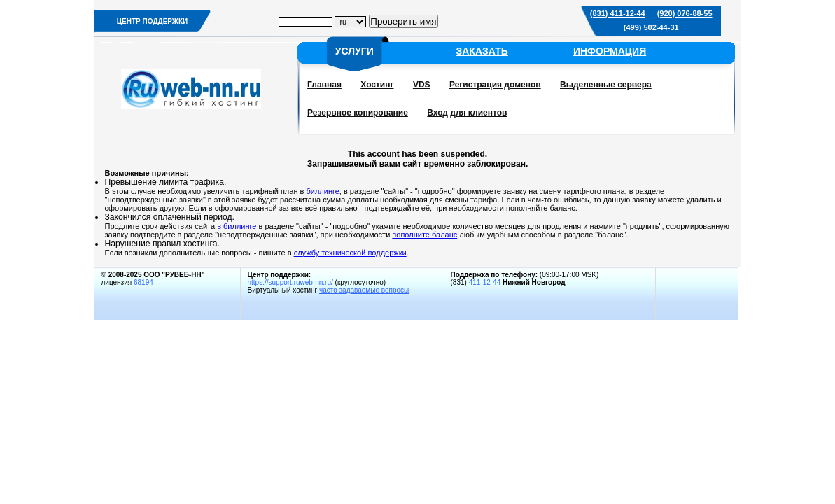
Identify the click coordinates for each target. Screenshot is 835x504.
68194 (143, 282)
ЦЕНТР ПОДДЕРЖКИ (152, 21)
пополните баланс (424, 234)
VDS (422, 85)
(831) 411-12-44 (618, 13)
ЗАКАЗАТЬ (482, 51)
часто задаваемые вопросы (364, 290)
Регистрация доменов (495, 85)
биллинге (322, 191)
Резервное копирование (358, 113)
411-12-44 (485, 282)
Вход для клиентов (467, 113)
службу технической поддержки (350, 253)
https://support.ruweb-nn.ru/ (290, 282)
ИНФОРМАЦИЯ (610, 51)
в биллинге (237, 226)
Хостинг (377, 85)
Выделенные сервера (606, 85)
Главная (324, 85)
